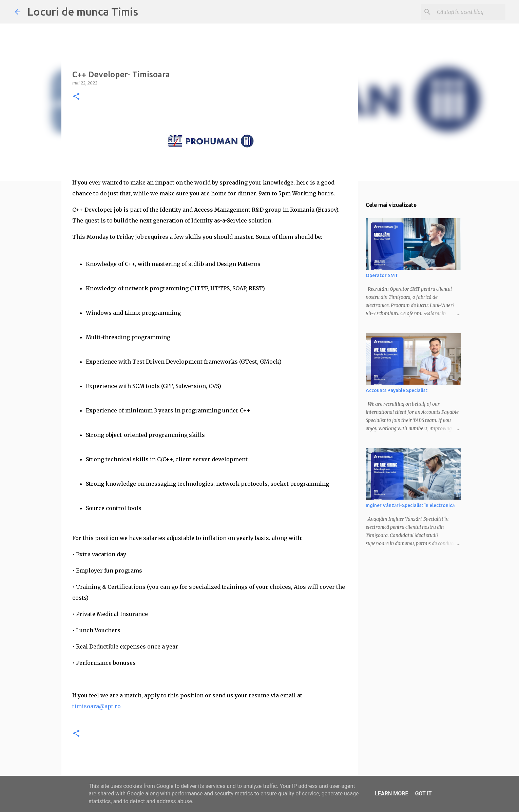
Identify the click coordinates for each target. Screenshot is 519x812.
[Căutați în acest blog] (470, 12)
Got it (423, 794)
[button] (76, 97)
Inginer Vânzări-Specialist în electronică (410, 505)
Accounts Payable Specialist (397, 390)
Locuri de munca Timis (83, 12)
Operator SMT (382, 275)
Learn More (391, 794)
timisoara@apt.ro (97, 706)
